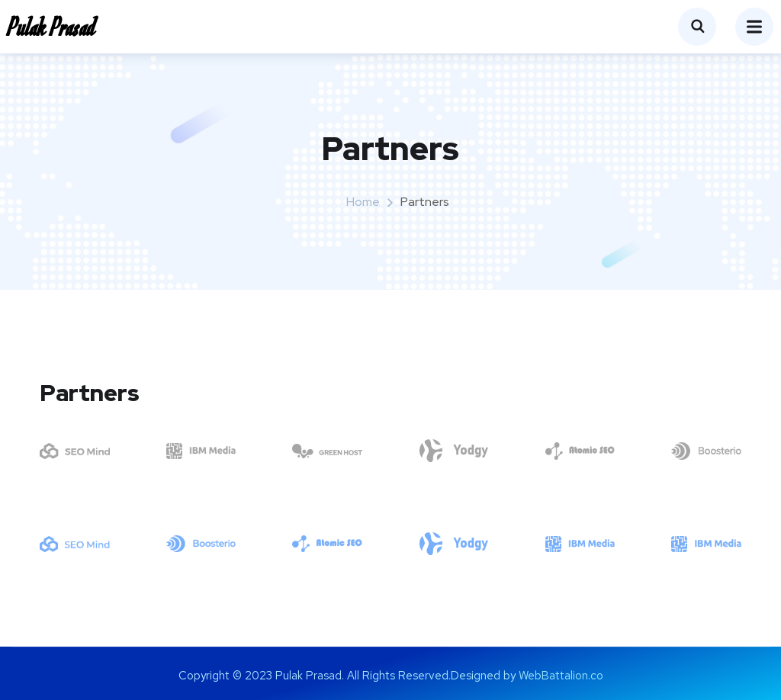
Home (363, 202)
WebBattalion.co (561, 676)
